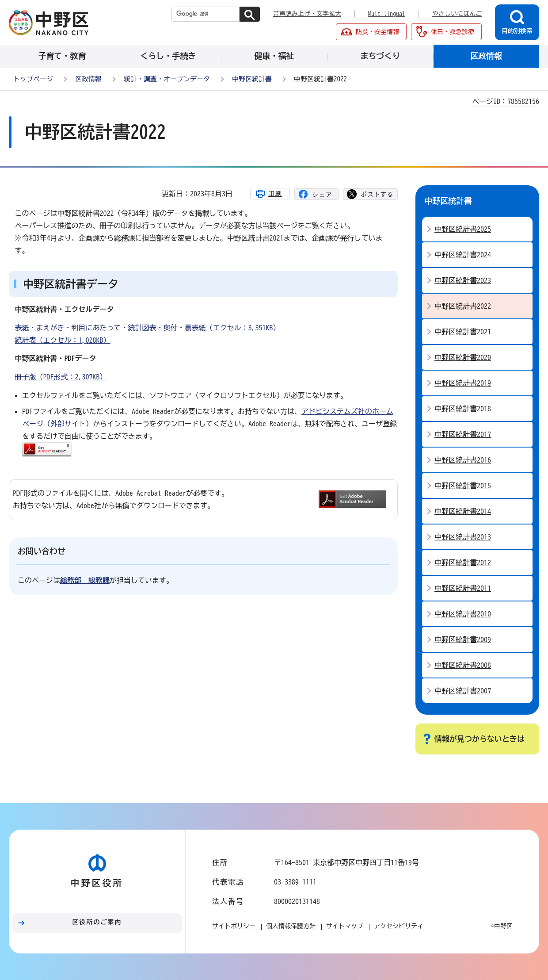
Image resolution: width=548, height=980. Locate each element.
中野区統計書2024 (463, 255)
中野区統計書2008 (463, 665)
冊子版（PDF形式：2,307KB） (61, 377)
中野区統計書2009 (463, 639)
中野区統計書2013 (463, 537)
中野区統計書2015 (463, 486)
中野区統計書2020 (463, 357)
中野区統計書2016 (463, 460)
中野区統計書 (252, 79)
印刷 (275, 194)
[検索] (205, 14)
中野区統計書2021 (463, 332)
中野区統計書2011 (463, 588)
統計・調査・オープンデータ (167, 79)
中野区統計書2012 (463, 563)
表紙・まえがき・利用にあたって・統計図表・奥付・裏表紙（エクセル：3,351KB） (148, 328)
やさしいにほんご (457, 14)
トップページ (33, 79)
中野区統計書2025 (463, 229)
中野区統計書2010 (463, 614)
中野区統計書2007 (463, 691)
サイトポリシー (234, 926)
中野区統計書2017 (463, 434)
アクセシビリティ (399, 926)
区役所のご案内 (97, 922)
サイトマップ (345, 926)
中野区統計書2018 (463, 409)
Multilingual (387, 14)
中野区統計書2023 (463, 280)
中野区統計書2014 (463, 511)
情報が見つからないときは (479, 739)
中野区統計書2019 (463, 383)
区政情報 (88, 79)
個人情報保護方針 (291, 926)
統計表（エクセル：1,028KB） (63, 340)
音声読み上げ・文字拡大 (307, 14)
